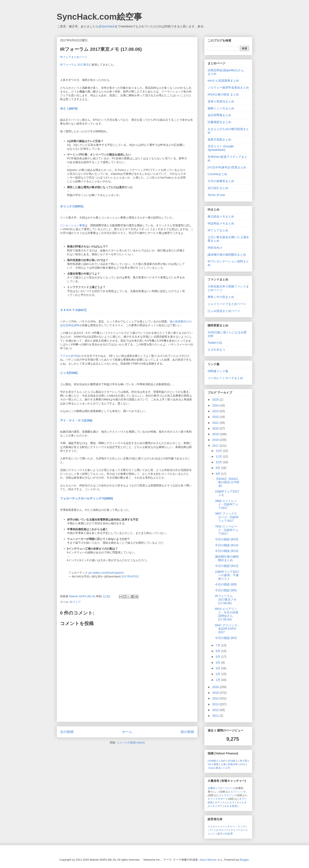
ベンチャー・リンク (234, 826)
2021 (216, 423)
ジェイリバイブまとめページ (227, 304)
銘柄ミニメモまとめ (221, 108)
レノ (217, 792)
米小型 (244, 761)
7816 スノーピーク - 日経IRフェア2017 (227, 530)
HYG (243, 764)
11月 (219, 456)
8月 (218, 474)
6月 (218, 651)
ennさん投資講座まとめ (223, 80)
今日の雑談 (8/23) (227, 539)
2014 (216, 698)
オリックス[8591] (72, 206)
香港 (216, 764)
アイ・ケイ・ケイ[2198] (76, 420)
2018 (216, 440)
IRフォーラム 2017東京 (75, 65)
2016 (216, 687)
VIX (210, 764)
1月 (218, 680)
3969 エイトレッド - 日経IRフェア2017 (227, 504)
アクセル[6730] (69, 356)
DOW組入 (213, 761)
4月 (218, 663)
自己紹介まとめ (218, 188)
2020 (216, 428)
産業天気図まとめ (219, 140)
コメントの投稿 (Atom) (131, 743)
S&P (223, 761)
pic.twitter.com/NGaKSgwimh (106, 573)
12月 (219, 451)
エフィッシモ (238, 792)
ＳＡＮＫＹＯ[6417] (73, 310)
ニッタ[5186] (69, 373)
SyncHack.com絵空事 (99, 17)
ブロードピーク (226, 788)
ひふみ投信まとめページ (224, 311)
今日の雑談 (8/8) (226, 584)
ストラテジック (228, 795)
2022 (216, 417)
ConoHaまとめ (217, 174)
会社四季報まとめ (219, 115)
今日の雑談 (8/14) (227, 545)
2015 (216, 693)
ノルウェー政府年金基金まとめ (228, 87)
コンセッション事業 (72, 225)
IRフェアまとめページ (74, 57)
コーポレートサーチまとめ (225, 378)
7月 (218, 645)
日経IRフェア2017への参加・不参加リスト (227, 575)
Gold (211, 768)
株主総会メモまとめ (221, 216)
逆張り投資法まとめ (221, 101)
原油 (218, 768)
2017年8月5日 (130, 576)
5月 (218, 657)
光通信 (211, 788)
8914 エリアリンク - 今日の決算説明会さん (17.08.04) (227, 614)
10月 (219, 462)
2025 (216, 400)
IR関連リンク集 (218, 371)
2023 (216, 411)
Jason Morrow (208, 860)
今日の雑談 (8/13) (227, 551)
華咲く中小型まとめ (221, 297)
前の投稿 (187, 732)
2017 (216, 446)
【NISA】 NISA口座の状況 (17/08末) (227, 482)
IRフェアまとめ (218, 230)
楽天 (220, 834)
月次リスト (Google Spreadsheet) (221, 148)
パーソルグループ (218, 830)
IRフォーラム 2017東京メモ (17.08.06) (226, 600)
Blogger (244, 860)
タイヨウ (217, 806)
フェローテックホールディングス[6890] (86, 498)
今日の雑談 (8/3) (226, 638)
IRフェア (75, 602)
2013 (216, 704)
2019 (216, 434)
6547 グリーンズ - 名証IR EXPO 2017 (227, 629)
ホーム (127, 732)
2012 (216, 710)
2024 (216, 405)
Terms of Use (216, 195)
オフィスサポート (218, 799)
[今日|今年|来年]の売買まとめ (227, 167)
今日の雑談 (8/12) (227, 566)
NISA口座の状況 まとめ (223, 94)
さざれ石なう (216, 350)
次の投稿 (67, 732)
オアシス (220, 802)
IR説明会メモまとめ (221, 223)
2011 (216, 716)
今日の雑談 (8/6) (226, 590)
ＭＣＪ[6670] (69, 109)
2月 (218, 674)
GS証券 (229, 834)
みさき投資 (231, 806)
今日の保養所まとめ (221, 181)
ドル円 (226, 768)
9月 (218, 468)
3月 (218, 668)
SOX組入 (233, 761)
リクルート (214, 826)
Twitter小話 (215, 343)
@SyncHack (107, 26)
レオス (231, 802)
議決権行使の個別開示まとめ (227, 255)
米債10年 (233, 764)
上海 (223, 764)
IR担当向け (215, 248)
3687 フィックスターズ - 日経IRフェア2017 (227, 517)
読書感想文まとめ (219, 122)
